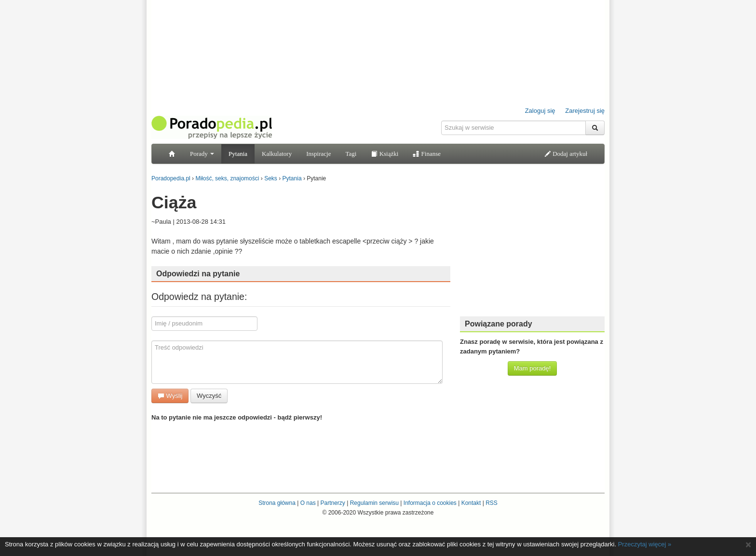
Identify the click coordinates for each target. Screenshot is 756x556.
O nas (308, 503)
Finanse (427, 154)
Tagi (351, 154)
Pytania (238, 154)
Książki (385, 154)
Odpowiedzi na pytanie (198, 274)
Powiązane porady (499, 324)
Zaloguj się (540, 111)
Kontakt (471, 503)
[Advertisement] (532, 248)
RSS (492, 503)
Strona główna (277, 503)
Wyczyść (209, 396)
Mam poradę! (533, 368)
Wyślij (170, 396)
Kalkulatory (277, 154)
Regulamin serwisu (374, 503)
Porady (202, 154)
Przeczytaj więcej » (645, 544)
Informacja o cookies (430, 503)
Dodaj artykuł (566, 154)
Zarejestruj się (585, 111)
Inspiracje (318, 154)
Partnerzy (332, 503)
